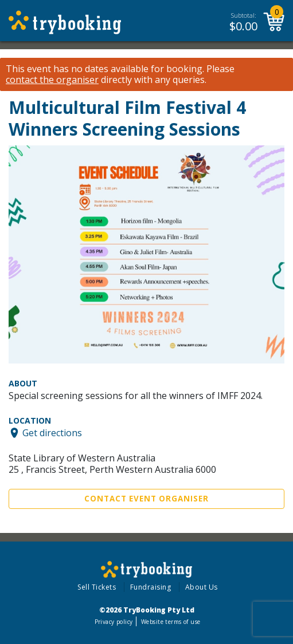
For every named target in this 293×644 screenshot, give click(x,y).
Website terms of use (171, 622)
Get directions (52, 433)
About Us (202, 587)
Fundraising (151, 587)
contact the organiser (52, 80)
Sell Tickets (97, 587)
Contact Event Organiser (146, 499)
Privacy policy (114, 622)
